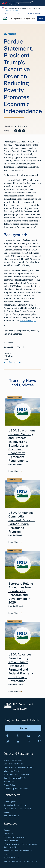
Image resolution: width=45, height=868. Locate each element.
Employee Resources (34, 13)
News (6, 13)
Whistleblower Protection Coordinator (21, 861)
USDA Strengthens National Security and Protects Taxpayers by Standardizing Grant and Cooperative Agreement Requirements (22, 445)
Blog (18, 13)
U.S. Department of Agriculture (22, 19)
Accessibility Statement (13, 760)
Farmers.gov (10, 802)
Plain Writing (9, 781)
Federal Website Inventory (14, 837)
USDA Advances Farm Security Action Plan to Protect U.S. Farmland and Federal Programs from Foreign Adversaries (21, 668)
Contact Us (8, 834)
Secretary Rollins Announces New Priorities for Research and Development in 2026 (21, 593)
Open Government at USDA (15, 778)
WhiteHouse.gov (11, 816)
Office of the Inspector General (17, 809)
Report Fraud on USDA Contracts (18, 851)
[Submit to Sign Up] (23, 728)
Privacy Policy (9, 785)
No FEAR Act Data (11, 841)
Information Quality (12, 771)
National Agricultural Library (15, 805)
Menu (41, 19)
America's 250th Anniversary (24, 2)
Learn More (13, 471)
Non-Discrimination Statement (17, 774)
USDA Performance (11, 858)
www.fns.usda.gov (28, 321)
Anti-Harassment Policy (13, 764)
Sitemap (7, 854)
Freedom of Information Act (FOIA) (18, 767)
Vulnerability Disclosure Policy (16, 788)
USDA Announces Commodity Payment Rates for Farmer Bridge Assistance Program (22, 522)
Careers (7, 830)
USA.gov (8, 812)
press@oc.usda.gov (12, 362)
